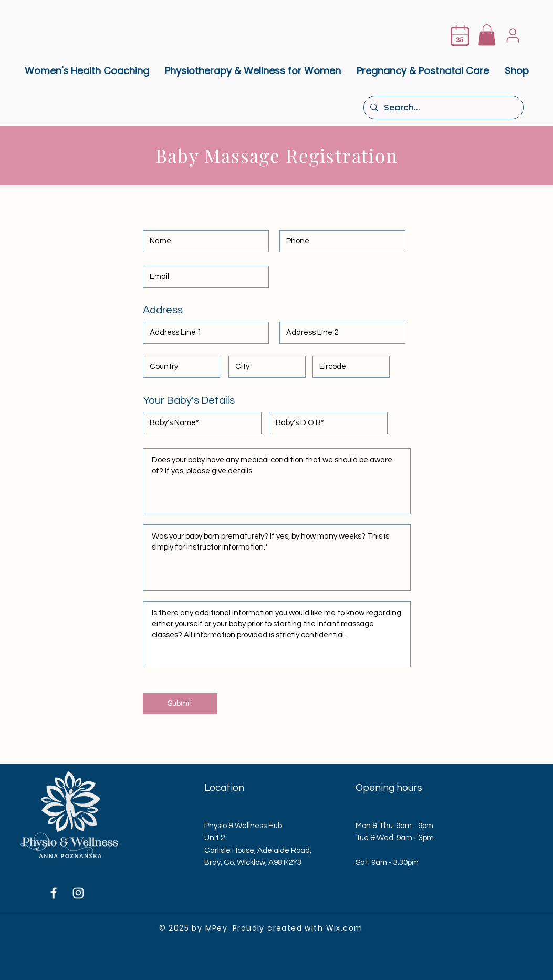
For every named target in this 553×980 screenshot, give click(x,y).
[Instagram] (78, 893)
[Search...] (442, 107)
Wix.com (345, 928)
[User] (513, 35)
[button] (487, 35)
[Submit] (180, 704)
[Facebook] (54, 893)
